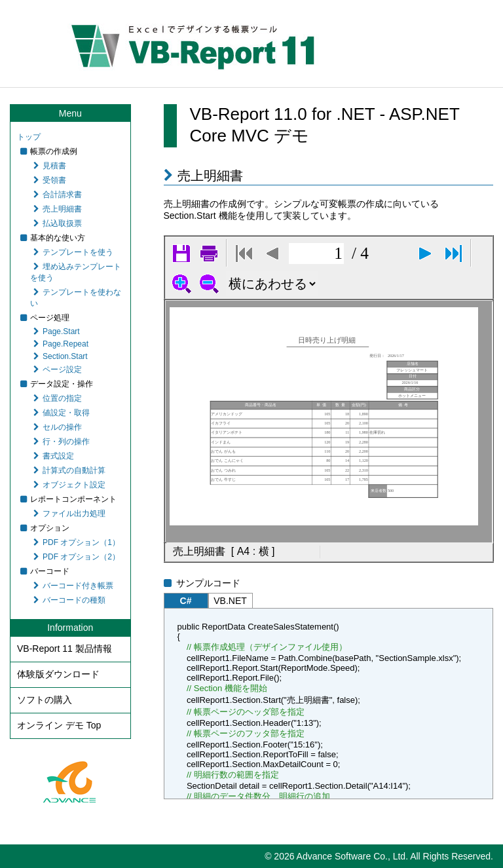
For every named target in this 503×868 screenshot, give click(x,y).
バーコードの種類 (69, 600)
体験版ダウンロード (58, 674)
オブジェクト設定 (69, 485)
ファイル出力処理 (69, 514)
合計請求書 (58, 195)
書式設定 (54, 456)
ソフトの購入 (45, 700)
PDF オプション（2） (77, 557)
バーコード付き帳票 (73, 586)
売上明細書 (58, 209)
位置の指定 (58, 398)
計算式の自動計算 (69, 470)
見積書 (50, 166)
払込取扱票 (58, 223)
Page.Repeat (61, 344)
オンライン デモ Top (59, 725)
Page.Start (57, 331)
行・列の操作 (62, 442)
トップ (29, 137)
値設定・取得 (62, 413)
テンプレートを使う (73, 252)
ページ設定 (58, 369)
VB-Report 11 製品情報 (65, 649)
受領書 (50, 180)
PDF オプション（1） (77, 542)
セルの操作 (58, 427)
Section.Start (61, 356)
